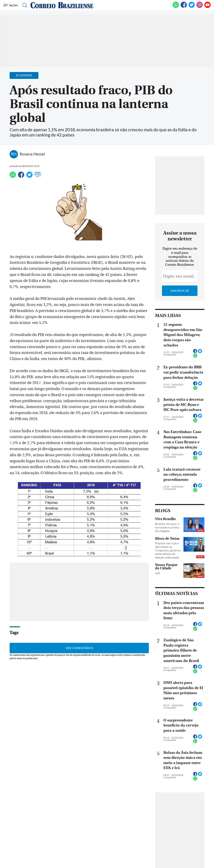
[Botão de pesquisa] (24, 5)
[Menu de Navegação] (11, 5)
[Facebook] (184, 7)
